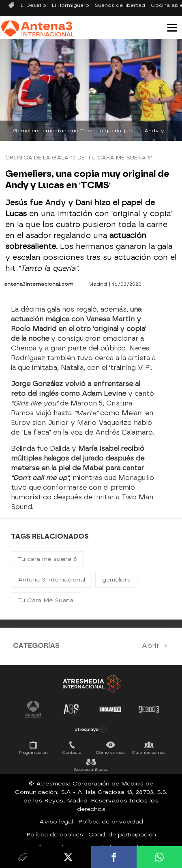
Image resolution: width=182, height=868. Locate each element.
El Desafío (33, 5)
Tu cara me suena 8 (47, 559)
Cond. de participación (122, 835)
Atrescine (149, 709)
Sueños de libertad (120, 5)
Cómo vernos (110, 752)
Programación (33, 752)
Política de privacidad (111, 822)
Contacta (72, 752)
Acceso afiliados (91, 769)
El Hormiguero (71, 5)
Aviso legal (56, 822)
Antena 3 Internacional (51, 580)
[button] (169, 27)
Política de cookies (55, 835)
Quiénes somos (149, 752)
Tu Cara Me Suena (46, 600)
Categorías (36, 646)
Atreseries (72, 709)
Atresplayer (91, 730)
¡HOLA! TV (110, 709)
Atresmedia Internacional (91, 684)
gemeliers (116, 580)
